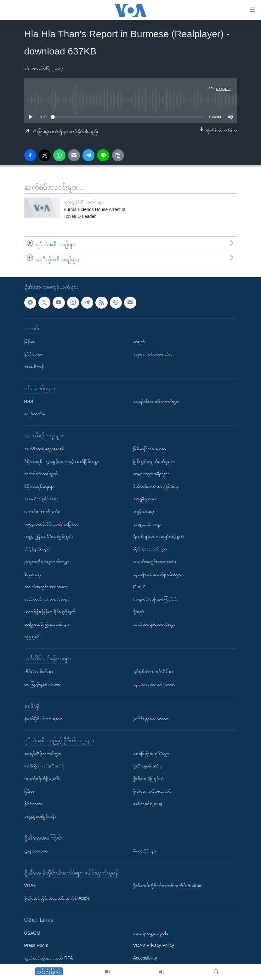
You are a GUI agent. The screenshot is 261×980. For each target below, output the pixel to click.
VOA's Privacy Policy (154, 946)
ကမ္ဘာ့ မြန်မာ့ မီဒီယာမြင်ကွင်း (49, 537)
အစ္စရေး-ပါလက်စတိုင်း (153, 354)
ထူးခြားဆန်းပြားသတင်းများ (47, 624)
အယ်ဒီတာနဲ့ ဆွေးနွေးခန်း (45, 449)
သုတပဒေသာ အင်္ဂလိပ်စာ (155, 684)
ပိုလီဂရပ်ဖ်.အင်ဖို (148, 766)
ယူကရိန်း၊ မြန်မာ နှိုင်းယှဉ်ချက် (50, 612)
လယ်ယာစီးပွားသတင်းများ (47, 599)
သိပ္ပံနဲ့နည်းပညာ (38, 549)
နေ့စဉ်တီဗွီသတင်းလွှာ (43, 754)
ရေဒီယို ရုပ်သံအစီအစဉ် (44, 766)
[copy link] (118, 155)
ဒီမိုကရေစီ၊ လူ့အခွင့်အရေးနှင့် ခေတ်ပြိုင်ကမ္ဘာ (62, 461)
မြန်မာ (30, 342)
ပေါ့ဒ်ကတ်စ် (35, 414)
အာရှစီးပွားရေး (146, 499)
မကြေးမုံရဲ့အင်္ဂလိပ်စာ (43, 684)
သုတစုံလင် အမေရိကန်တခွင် (158, 574)
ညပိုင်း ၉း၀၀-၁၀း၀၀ (151, 719)
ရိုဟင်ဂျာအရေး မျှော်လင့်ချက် (159, 537)
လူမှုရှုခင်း (32, 637)
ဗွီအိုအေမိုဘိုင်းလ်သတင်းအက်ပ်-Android (168, 886)
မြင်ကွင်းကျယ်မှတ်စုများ (154, 461)
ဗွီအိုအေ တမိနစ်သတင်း (153, 791)
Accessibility (145, 958)
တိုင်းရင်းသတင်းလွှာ (150, 549)
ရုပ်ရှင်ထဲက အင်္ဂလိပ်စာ (153, 672)
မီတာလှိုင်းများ (145, 851)
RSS (29, 402)
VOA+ (30, 886)
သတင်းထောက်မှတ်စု (42, 511)
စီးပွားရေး (33, 574)
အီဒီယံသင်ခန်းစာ (39, 672)
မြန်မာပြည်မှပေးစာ (150, 449)
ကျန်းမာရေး (144, 511)
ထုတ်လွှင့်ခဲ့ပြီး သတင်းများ (84, 202)
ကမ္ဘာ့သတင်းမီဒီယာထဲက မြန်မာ (52, 524)
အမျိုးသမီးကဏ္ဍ (147, 524)
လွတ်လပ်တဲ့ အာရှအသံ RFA (49, 958)
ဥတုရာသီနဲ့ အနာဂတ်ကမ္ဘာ (47, 561)
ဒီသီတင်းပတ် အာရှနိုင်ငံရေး (156, 487)
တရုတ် (139, 342)
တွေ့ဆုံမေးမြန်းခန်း (40, 816)
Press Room (36, 946)
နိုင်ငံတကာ (34, 354)
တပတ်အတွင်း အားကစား (46, 587)
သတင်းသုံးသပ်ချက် (41, 474)
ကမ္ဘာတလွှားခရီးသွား (151, 474)
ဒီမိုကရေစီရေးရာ (39, 487)
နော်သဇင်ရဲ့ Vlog (148, 804)
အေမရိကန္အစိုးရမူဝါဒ (151, 933)
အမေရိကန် (34, 367)
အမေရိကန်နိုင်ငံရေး (41, 499)
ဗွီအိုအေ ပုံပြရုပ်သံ (149, 779)
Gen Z (139, 587)
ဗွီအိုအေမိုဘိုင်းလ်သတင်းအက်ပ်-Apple (57, 898)
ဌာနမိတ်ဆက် (36, 851)
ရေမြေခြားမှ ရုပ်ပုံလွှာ (151, 754)
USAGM (32, 933)
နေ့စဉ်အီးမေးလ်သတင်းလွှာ (156, 402)
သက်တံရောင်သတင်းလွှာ (154, 624)
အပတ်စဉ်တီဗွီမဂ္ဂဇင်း (42, 779)
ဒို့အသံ (139, 612)
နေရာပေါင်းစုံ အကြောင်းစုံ (155, 599)
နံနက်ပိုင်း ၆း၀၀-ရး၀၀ (44, 719)
